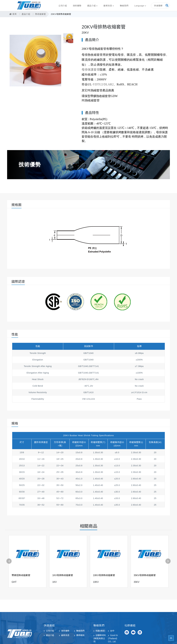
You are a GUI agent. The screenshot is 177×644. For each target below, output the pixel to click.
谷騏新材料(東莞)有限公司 (100, 638)
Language (139, 6)
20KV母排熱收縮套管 (59, 14)
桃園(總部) (100, 631)
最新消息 (108, 6)
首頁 (13, 14)
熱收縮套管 (39, 14)
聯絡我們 (124, 6)
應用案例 (80, 635)
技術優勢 (77, 6)
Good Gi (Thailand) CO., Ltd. (113, 638)
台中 (112, 631)
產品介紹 (91, 6)
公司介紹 (63, 6)
